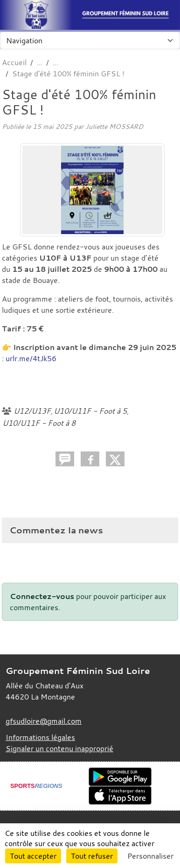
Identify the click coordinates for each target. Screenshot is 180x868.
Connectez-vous (42, 596)
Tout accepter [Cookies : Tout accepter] (33, 856)
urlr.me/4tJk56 (31, 358)
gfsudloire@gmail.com (44, 721)
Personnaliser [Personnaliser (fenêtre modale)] (150, 856)
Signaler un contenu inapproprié (59, 748)
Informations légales (40, 737)
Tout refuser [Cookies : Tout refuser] (92, 856)
